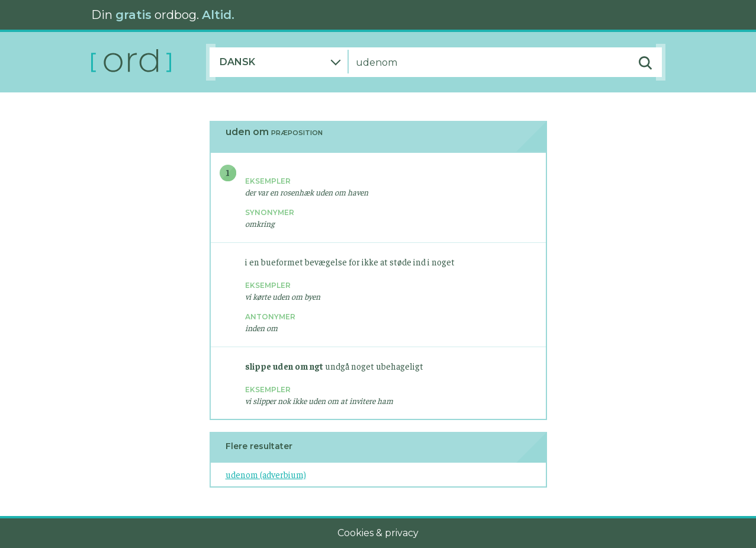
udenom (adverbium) (266, 474)
